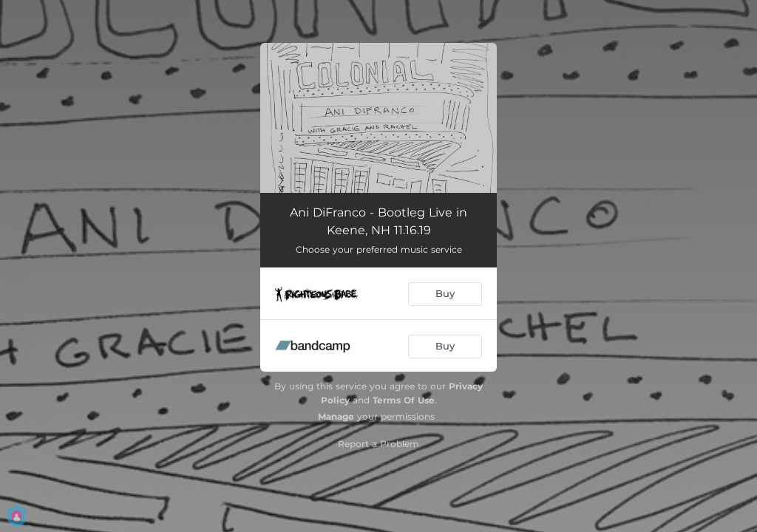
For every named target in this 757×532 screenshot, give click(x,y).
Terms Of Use (404, 400)
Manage (336, 416)
